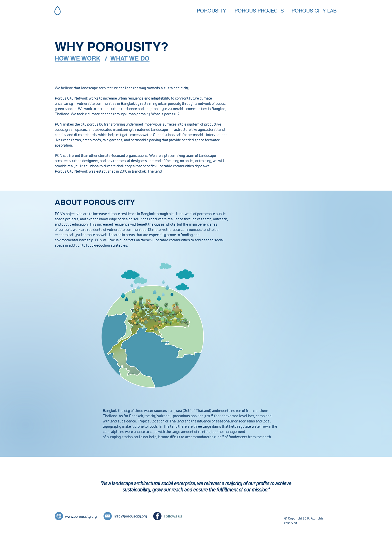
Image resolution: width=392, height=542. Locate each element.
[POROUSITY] (214, 11)
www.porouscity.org (81, 516)
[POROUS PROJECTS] (259, 11)
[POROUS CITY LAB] (314, 11)
